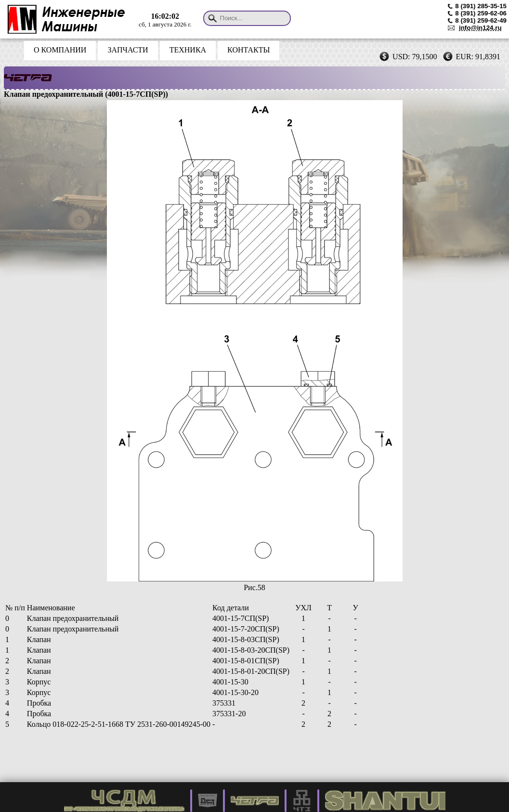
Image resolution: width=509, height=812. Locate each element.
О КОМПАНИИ (60, 50)
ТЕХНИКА (188, 50)
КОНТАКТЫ (248, 50)
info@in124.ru (480, 28)
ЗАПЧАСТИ (128, 50)
